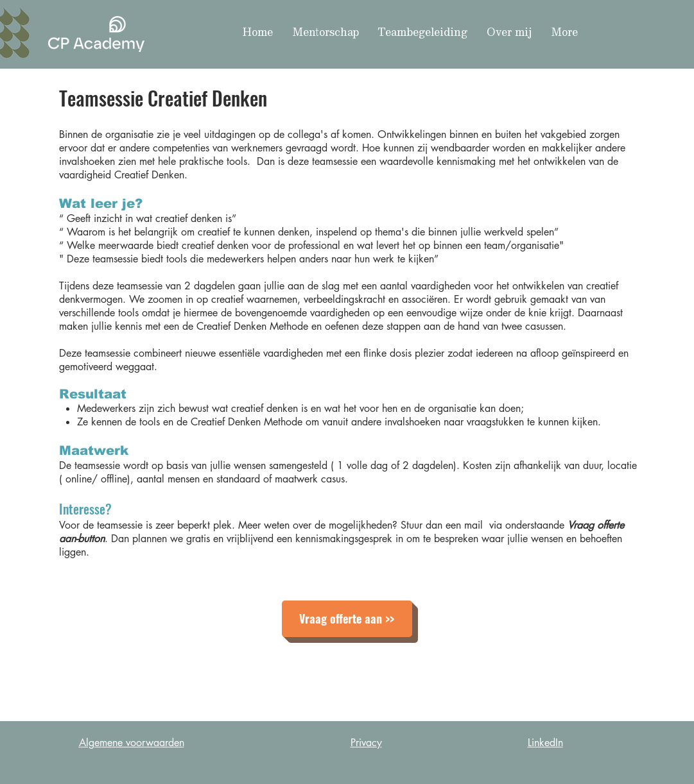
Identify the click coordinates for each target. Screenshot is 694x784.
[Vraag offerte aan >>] (347, 619)
